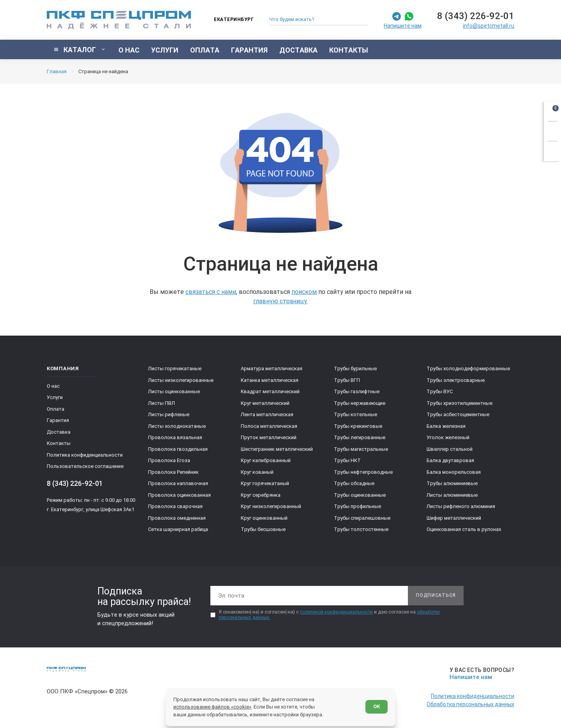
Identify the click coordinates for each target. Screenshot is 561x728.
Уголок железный (448, 437)
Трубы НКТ (347, 460)
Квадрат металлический (270, 391)
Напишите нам (403, 26)
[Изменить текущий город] (230, 20)
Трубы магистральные (361, 449)
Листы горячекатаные (175, 368)
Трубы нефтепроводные (363, 472)
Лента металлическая (267, 414)
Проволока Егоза (169, 460)
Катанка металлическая (270, 380)
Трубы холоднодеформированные (468, 368)
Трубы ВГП (347, 380)
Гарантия (58, 420)
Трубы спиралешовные (362, 518)
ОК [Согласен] (377, 706)
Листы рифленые (169, 414)
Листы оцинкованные (174, 391)
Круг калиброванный (266, 460)
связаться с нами (211, 292)
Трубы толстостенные (361, 529)
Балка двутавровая (450, 460)
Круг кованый (257, 472)
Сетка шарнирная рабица (178, 529)
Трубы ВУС (440, 391)
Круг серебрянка (261, 495)
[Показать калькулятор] (552, 150)
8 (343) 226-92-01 (476, 16)
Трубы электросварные (456, 380)
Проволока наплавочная (178, 483)
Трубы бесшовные (263, 529)
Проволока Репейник (173, 472)
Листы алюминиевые (452, 495)
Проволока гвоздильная (178, 449)
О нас (53, 386)
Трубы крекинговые (358, 426)
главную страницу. (281, 301)
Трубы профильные (357, 506)
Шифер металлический (454, 518)
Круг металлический (265, 403)
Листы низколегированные (181, 380)
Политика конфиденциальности (85, 455)
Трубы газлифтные (357, 391)
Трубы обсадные (354, 483)
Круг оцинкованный (264, 518)
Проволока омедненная (177, 518)
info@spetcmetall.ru (489, 26)
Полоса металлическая (269, 426)
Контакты (59, 443)
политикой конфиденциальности (336, 612)
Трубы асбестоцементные (458, 414)
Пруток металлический (269, 437)
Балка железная (446, 426)
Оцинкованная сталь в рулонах (464, 529)
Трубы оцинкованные (360, 495)
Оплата (56, 409)
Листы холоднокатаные (177, 426)
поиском (304, 292)
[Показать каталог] (80, 49)
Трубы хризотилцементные (460, 403)
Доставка (59, 432)
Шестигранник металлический (277, 449)
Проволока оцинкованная (179, 495)
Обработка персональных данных (470, 704)
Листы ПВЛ (161, 403)
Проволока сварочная (175, 506)
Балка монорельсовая (454, 472)
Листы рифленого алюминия (461, 506)
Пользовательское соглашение (85, 466)
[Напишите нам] (481, 674)
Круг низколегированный (271, 506)
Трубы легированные (360, 437)
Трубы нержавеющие (360, 403)
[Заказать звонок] (552, 130)
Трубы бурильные (355, 368)
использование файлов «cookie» (212, 707)
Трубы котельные (355, 414)
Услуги (55, 397)
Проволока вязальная (175, 437)
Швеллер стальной (450, 449)
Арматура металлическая (272, 368)
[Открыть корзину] (552, 110)
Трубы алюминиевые (452, 483)
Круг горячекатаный (265, 483)
